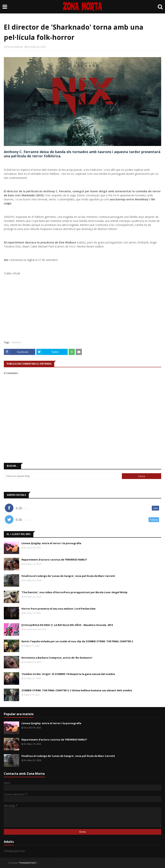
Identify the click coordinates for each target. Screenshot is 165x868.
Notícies (16, 342)
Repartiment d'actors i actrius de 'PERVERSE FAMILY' (54, 560)
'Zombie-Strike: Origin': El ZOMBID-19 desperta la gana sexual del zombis (68, 674)
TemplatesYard (27, 863)
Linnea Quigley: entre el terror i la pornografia (51, 543)
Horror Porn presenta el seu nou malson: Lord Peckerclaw (58, 609)
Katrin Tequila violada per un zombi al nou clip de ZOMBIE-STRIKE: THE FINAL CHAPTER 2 (77, 641)
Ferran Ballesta (15, 47)
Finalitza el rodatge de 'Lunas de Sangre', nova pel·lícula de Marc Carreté (68, 576)
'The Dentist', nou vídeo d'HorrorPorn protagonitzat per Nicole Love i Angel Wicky (74, 592)
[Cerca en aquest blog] (63, 476)
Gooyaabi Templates (51, 863)
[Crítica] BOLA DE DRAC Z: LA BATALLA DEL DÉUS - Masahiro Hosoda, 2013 (67, 625)
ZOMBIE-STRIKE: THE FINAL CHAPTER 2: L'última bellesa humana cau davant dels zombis (77, 690)
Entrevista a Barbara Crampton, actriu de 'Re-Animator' (57, 658)
